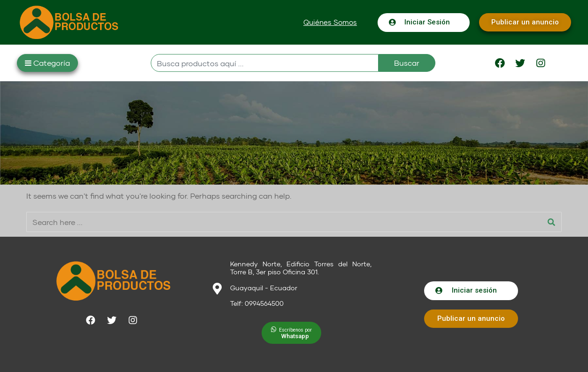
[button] (330, 22)
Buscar (407, 63)
